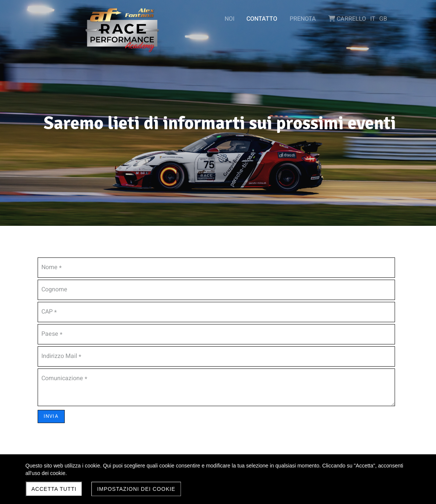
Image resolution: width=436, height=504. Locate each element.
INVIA (51, 416)
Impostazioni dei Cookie (136, 489)
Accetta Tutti (54, 489)
